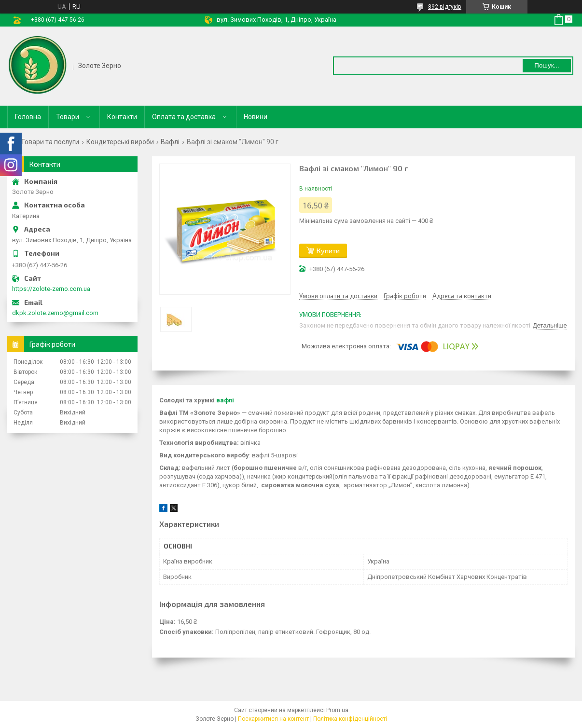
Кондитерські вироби (120, 142)
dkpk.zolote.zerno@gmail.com (55, 313)
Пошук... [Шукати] (547, 65)
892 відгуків (445, 7)
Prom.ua (337, 710)
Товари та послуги (50, 142)
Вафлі (170, 142)
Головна (28, 117)
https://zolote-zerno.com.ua (51, 289)
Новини (256, 117)
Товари (68, 117)
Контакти (122, 117)
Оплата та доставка (184, 117)
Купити (328, 251)
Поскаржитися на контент (273, 719)
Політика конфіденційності (350, 719)
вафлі (225, 400)
